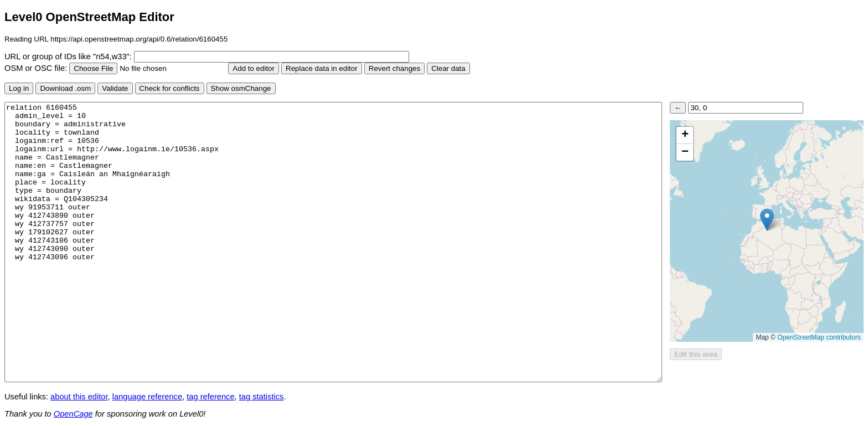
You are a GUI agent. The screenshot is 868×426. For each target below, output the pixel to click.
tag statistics (262, 397)
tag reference (210, 397)
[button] (767, 220)
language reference (147, 397)
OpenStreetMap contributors (819, 337)
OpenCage (73, 414)
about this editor (79, 397)
